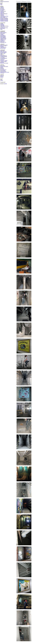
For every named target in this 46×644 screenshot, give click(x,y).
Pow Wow (2, 11)
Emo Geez (2, 9)
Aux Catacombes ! (3, 70)
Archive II (2, 76)
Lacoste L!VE (3, 27)
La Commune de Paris (4, 28)
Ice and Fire (2, 55)
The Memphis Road (4, 57)
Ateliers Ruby (3, 29)
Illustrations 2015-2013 (4, 20)
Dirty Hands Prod (3, 43)
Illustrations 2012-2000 (4, 21)
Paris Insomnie (3, 71)
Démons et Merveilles (4, 18)
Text (1, 4)
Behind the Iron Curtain (4, 63)
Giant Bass (2, 15)
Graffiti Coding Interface (4, 16)
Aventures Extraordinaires (5, 2)
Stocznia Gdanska (3, 53)
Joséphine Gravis (3, 38)
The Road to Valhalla (4, 61)
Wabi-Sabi (2, 12)
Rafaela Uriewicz (3, 39)
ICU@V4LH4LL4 (3, 11)
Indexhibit (5, 84)
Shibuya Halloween (4, 56)
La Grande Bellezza (4, 58)
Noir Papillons (3, 10)
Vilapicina (2, 7)
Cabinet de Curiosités (4, 45)
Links (1, 80)
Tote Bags (2, 47)
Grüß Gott (2, 60)
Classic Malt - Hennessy (4, 26)
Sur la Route (2, 57)
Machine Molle (3, 41)
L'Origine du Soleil (3, 62)
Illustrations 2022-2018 (4, 19)
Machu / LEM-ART (3, 33)
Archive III (2, 76)
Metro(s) (2, 67)
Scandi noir (2, 15)
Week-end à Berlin (3, 52)
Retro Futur (2, 69)
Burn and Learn (3, 48)
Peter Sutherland (3, 38)
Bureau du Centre (3, 46)
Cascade (2, 34)
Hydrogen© (2, 25)
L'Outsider (2, 40)
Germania (2, 68)
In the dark (2, 73)
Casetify (2, 24)
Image (1, 5)
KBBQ (1, 54)
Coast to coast (3, 53)
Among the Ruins (3, 71)
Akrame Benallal (3, 36)
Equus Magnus (3, 17)
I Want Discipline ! (3, 48)
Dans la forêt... (3, 66)
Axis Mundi (2, 8)
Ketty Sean (2, 42)
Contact (2, 81)
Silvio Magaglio (3, 37)
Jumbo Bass (2, 13)
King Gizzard (2, 34)
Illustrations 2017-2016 (4, 20)
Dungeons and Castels (4, 67)
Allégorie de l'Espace (4, 14)
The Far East (3, 59)
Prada (1, 29)
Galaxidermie (3, 32)
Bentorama (2, 62)
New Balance (3, 35)
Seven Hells (2, 51)
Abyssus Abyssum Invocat (5, 72)
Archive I (2, 77)
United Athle (2, 25)
